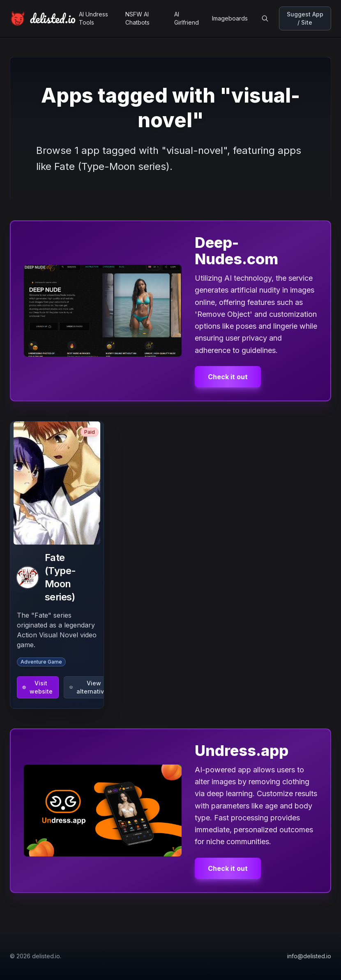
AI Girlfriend (187, 18)
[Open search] (265, 18)
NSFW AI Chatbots (137, 18)
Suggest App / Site (305, 18)
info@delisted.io (309, 956)
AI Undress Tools (93, 18)
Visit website (37, 687)
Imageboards (230, 18)
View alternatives (90, 687)
